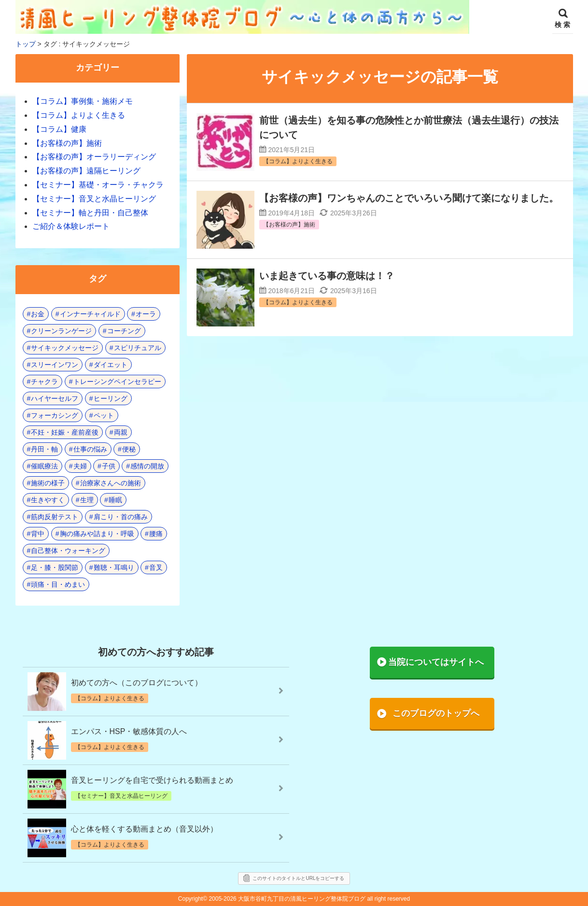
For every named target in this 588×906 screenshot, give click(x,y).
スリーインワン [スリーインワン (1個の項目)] (55, 365)
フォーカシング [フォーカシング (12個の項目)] (55, 415)
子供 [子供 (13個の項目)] (109, 466)
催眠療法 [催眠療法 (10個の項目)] (44, 466)
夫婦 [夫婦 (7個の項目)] (80, 466)
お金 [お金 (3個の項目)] (38, 314)
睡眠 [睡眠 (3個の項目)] (115, 500)
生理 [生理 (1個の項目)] (87, 500)
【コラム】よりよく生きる (79, 115)
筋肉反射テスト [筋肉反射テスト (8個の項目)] (55, 517)
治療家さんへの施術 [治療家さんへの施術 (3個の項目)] (111, 483)
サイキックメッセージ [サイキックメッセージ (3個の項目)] (65, 348)
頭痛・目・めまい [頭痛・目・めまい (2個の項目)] (58, 584)
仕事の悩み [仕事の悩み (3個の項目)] (90, 449)
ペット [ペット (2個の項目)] (104, 415)
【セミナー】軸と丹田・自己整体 (90, 213)
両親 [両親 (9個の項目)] (121, 432)
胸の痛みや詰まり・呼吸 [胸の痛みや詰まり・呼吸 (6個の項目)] (97, 534)
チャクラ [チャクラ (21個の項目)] (44, 382)
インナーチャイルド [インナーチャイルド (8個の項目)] (90, 314)
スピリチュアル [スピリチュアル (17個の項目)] (138, 348)
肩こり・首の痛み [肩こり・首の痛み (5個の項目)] (121, 517)
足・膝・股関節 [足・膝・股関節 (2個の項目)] (55, 567)
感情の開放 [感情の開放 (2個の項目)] (147, 466)
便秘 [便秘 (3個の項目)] (129, 449)
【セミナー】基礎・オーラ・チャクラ (98, 185)
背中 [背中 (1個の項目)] (38, 534)
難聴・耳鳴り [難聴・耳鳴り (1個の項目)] (114, 567)
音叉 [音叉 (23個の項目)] (156, 567)
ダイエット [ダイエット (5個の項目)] (111, 365)
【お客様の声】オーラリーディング (94, 157)
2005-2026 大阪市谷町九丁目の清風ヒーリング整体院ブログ (287, 899)
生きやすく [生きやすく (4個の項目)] (48, 500)
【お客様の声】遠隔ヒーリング (86, 171)
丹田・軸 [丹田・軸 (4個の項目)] (44, 449)
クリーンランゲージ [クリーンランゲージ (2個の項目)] (61, 331)
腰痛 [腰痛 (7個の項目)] (156, 534)
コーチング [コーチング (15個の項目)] (124, 331)
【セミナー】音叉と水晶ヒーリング (94, 199)
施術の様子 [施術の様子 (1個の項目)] (48, 483)
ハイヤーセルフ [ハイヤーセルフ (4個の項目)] (55, 398)
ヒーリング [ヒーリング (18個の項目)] (111, 398)
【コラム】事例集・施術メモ (83, 101)
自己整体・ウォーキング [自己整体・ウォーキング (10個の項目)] (68, 551)
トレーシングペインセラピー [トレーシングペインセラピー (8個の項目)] (117, 382)
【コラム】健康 (59, 129)
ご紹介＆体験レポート (71, 226)
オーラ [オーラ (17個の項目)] (146, 314)
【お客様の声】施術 (67, 143)
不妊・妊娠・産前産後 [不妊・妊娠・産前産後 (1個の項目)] (65, 432)
